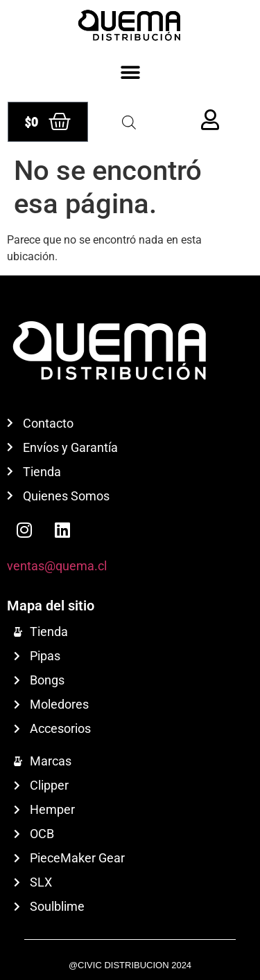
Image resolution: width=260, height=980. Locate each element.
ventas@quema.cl (57, 566)
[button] (130, 72)
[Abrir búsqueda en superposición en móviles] (129, 122)
